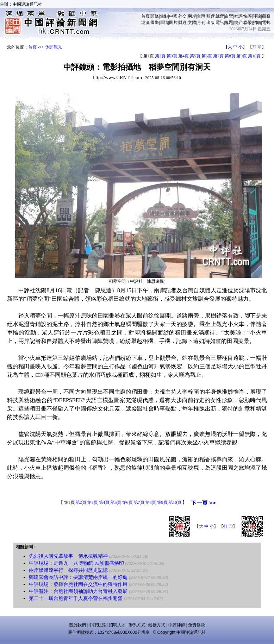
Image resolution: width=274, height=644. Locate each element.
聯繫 (248, 23)
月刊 (201, 23)
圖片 (173, 23)
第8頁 (230, 56)
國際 (155, 23)
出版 (211, 23)
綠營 (220, 16)
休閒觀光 (54, 47)
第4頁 (183, 56)
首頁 (145, 16)
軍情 (164, 23)
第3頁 (172, 56)
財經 (182, 23)
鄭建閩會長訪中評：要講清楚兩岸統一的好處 (78, 577)
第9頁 (242, 56)
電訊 (220, 23)
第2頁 (160, 56)
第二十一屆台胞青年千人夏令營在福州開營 (76, 598)
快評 (248, 16)
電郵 (266, 23)
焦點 (164, 16)
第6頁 (207, 56)
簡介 (238, 23)
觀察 (266, 16)
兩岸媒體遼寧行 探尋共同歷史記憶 (68, 570)
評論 (257, 16)
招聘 (257, 23)
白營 (229, 16)
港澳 (145, 23)
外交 (182, 16)
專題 (229, 23)
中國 (173, 16)
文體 (192, 23)
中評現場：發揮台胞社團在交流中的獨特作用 (78, 584)
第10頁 (254, 56)
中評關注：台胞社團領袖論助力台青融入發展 (78, 591)
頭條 (155, 16)
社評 (238, 16)
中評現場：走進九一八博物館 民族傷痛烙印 (76, 563)
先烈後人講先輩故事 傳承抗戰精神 (68, 556)
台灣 (201, 16)
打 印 (257, 47)
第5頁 (195, 56)
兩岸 (192, 16)
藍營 (211, 16)
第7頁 (218, 56)
